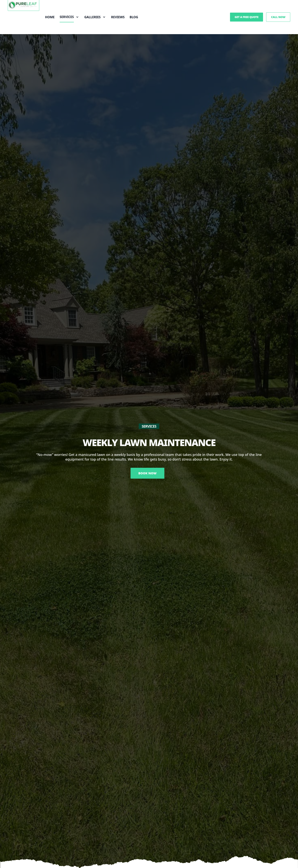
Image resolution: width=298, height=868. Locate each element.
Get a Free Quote (247, 17)
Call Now (278, 17)
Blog (134, 17)
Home (50, 17)
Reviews (118, 17)
